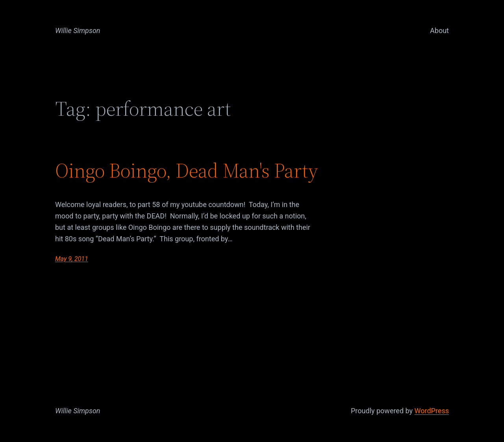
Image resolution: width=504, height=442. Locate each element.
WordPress (432, 411)
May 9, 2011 (72, 259)
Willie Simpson (78, 31)
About (439, 31)
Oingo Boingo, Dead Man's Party (187, 170)
